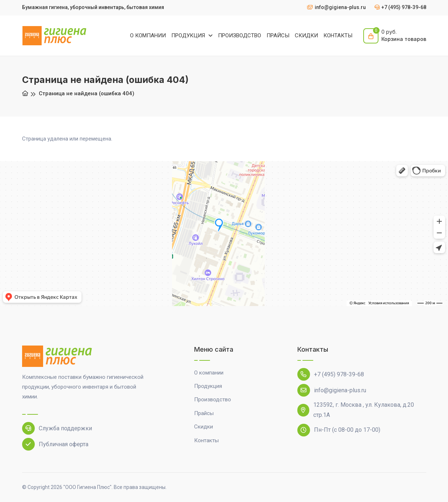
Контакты (206, 440)
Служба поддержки (57, 428)
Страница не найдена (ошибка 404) (87, 93)
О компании (209, 373)
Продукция (208, 386)
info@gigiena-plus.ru (332, 390)
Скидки (204, 427)
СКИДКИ (306, 35)
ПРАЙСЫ (278, 35)
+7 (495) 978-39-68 (331, 374)
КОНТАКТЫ (338, 35)
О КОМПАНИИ (148, 35)
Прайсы (204, 413)
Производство (213, 399)
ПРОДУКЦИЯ (189, 35)
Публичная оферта (55, 444)
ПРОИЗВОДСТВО (240, 35)
